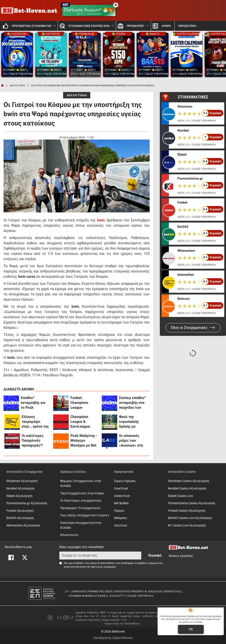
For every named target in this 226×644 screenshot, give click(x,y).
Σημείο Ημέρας (125, 481)
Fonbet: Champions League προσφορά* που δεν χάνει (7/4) (83, 403)
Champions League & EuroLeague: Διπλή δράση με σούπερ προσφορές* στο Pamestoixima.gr (84, 422)
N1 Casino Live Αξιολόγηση (187, 525)
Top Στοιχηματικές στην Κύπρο (82, 493)
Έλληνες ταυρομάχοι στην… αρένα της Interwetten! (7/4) (36, 422)
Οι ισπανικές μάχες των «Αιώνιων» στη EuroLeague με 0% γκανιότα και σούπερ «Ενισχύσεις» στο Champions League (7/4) (133, 441)
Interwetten (186, 275)
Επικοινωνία (69, 535)
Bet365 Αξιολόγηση (20, 518)
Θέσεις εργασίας (181, 556)
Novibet (183, 131)
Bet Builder (121, 503)
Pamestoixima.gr (190, 178)
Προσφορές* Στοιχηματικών (80, 508)
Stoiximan (185, 107)
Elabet (182, 155)
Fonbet (182, 202)
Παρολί (119, 511)
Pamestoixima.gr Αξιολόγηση (27, 503)
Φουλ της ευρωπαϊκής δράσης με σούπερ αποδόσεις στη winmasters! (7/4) (133, 422)
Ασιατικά (121, 525)
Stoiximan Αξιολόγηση (22, 481)
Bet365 (183, 227)
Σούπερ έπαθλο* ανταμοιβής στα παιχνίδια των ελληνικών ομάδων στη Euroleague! (132, 403)
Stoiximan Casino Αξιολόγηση (189, 481)
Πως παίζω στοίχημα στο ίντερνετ (85, 515)
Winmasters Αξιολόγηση (23, 525)
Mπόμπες (121, 518)
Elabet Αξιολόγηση (19, 496)
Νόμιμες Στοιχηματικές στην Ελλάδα (81, 483)
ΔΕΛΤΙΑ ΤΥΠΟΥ (17, 86)
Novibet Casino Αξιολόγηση (187, 489)
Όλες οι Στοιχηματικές (193, 328)
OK (191, 629)
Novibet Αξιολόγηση (20, 489)
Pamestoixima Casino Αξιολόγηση (192, 503)
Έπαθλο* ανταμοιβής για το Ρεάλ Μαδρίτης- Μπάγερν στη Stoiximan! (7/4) (34, 403)
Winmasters (186, 251)
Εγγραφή (155, 555)
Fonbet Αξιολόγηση (20, 511)
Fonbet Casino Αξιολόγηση (187, 511)
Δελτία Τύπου (77, 95)
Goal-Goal (121, 489)
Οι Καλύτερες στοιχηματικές (81, 501)
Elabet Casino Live (180, 496)
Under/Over (122, 496)
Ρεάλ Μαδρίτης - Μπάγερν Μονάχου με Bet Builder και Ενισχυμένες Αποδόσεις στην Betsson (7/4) (84, 441)
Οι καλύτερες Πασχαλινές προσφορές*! (33, 441)
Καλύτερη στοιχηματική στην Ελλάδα (81, 525)
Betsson (184, 299)
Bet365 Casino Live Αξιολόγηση (190, 518)
